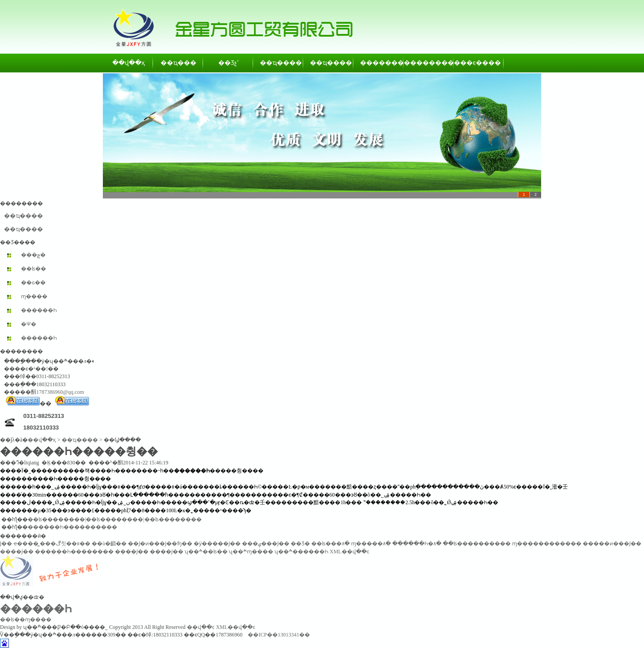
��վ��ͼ (201, 627)
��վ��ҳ (129, 63)
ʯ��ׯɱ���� (251, 552)
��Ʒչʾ (229, 63)
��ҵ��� (178, 63)
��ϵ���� (479, 63)
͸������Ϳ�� (6, 544)
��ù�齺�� (109, 544)
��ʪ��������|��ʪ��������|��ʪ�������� (115, 519)
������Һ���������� (72, 527)
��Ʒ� (300, 544)
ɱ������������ (547, 544)
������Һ (39, 310)
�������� (379, 63)
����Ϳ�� (17, 552)
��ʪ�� (34, 269)
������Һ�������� (74, 552)
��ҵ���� (279, 63)
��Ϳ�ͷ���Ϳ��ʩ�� (160, 544)
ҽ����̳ (26, 544)
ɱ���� (34, 296)
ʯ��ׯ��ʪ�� (206, 552)
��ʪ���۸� (330, 544)
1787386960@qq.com (60, 392)
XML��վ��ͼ (350, 552)
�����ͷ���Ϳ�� (612, 544)
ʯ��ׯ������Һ (301, 552)
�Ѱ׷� (29, 324)
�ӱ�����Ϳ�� (217, 544)
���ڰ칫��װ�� (65, 544)
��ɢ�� (33, 282)
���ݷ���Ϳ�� (266, 544)
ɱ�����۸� (371, 544)
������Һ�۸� (417, 544)
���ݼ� (33, 255)
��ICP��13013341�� (279, 635)
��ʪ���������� (477, 544)
